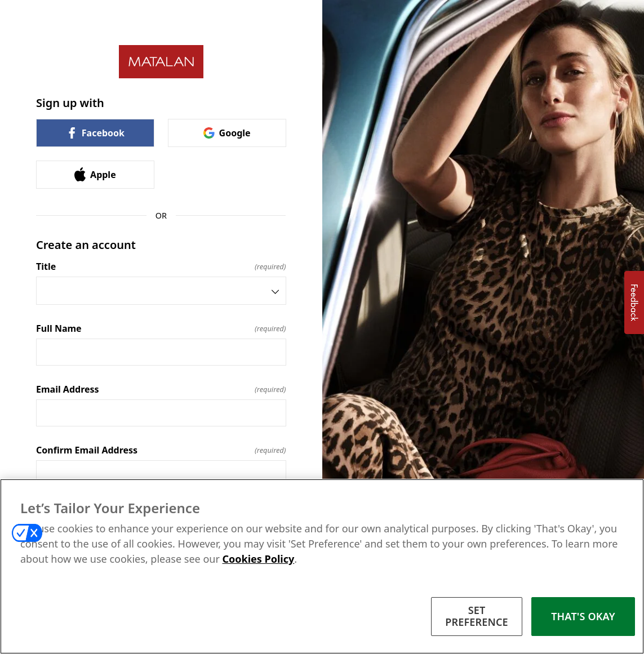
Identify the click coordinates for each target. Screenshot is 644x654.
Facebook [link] (95, 133)
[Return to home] (161, 62)
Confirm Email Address (161, 450)
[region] (322, 566)
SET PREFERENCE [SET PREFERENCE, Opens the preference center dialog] (477, 616)
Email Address (161, 389)
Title (161, 266)
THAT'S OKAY (583, 616)
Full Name (161, 328)
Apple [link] (95, 174)
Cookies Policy (259, 559)
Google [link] (227, 133)
